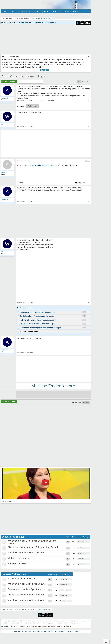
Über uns (21, 631)
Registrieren (74, 15)
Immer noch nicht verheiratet (22, 578)
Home (4, 11)
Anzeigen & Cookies (47, 631)
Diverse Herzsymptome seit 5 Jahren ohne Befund (33, 547)
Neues (13, 11)
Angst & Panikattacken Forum (24, 610)
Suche (36, 11)
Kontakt (15, 631)
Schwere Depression (18, 563)
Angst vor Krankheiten (44, 610)
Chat (54, 11)
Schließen (45, 70)
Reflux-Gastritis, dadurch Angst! (24, 76)
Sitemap (76, 631)
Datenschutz (36, 631)
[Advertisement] (53, 369)
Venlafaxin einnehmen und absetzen (26, 553)
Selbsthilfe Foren (24, 11)
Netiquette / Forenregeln (66, 631)
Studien (76, 11)
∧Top (106, 642)
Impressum (28, 631)
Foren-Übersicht (7, 610)
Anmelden (86, 15)
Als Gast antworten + (9, 81)
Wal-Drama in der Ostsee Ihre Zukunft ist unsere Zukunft (36, 584)
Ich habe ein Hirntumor (19, 558)
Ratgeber (45, 11)
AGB (56, 631)
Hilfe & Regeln (65, 11)
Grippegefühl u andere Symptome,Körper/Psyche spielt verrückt (39, 589)
